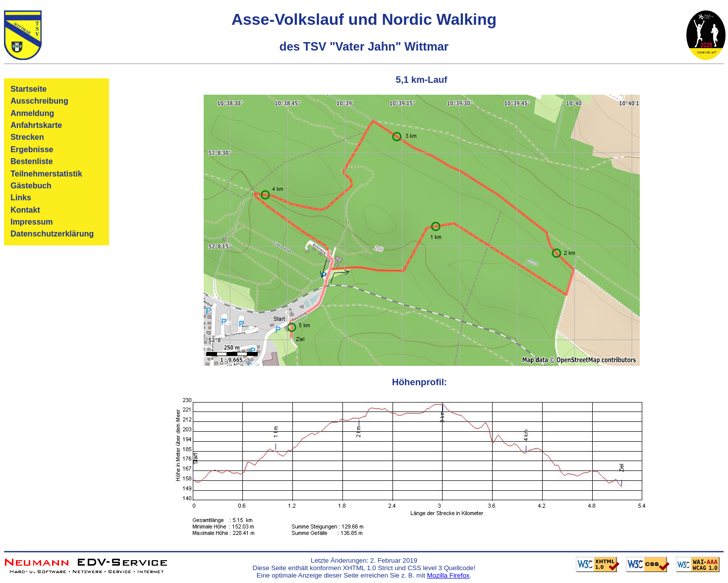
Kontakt (25, 210)
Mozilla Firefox (448, 575)
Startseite (28, 89)
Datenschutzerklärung (52, 234)
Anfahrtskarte (36, 125)
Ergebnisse (32, 149)
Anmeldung (32, 113)
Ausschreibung (39, 101)
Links (21, 198)
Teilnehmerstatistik (46, 174)
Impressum (31, 222)
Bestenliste (31, 161)
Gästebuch (31, 186)
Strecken (27, 137)
